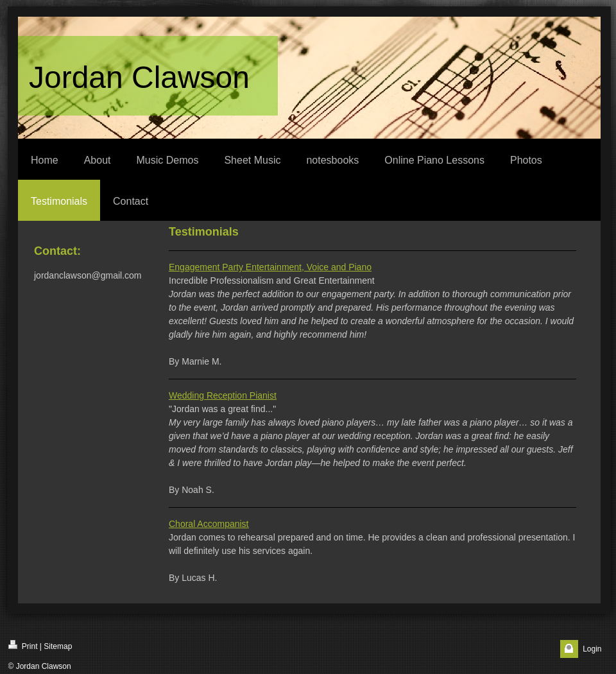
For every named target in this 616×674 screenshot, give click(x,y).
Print (23, 645)
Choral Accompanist (209, 524)
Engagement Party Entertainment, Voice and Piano (270, 267)
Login (592, 649)
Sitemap (58, 646)
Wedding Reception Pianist (223, 395)
